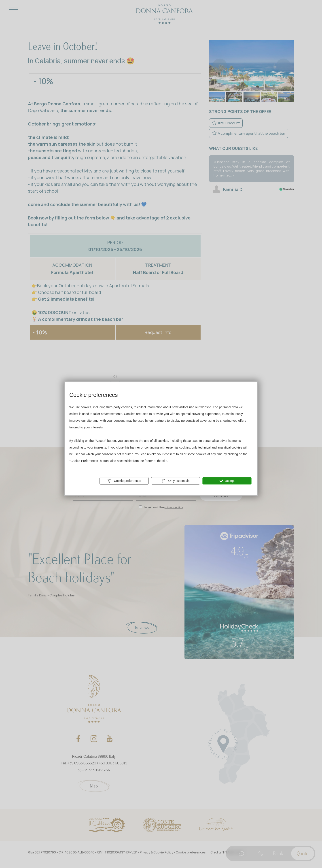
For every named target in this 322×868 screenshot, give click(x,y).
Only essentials (176, 481)
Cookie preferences (124, 481)
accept (227, 481)
